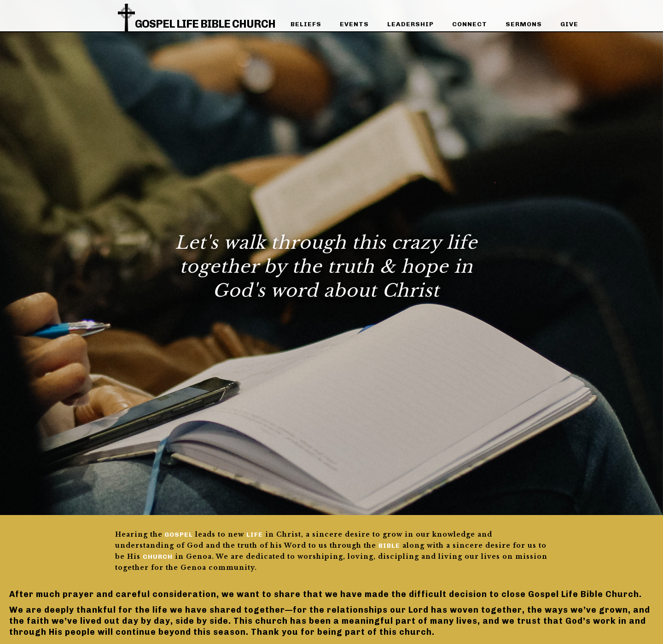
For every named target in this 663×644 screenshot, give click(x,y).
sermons (524, 24)
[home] (197, 15)
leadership (410, 24)
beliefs (306, 24)
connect (470, 24)
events (354, 24)
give (569, 24)
